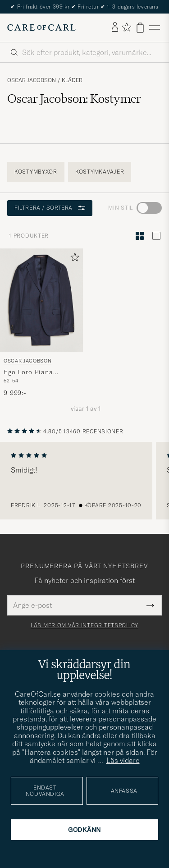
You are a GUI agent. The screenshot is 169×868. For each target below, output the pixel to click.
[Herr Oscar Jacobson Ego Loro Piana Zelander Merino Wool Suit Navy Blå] (41, 300)
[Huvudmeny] (155, 28)
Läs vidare (123, 760)
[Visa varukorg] (140, 28)
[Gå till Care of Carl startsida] (41, 28)
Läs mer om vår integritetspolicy (84, 625)
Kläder (72, 80)
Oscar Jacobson (32, 80)
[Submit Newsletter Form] (150, 605)
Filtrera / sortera (50, 208)
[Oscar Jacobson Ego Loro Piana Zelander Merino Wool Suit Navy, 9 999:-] (41, 323)
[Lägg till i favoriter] (73, 259)
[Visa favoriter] (126, 28)
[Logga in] (115, 28)
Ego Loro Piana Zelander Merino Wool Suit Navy (39, 372)
